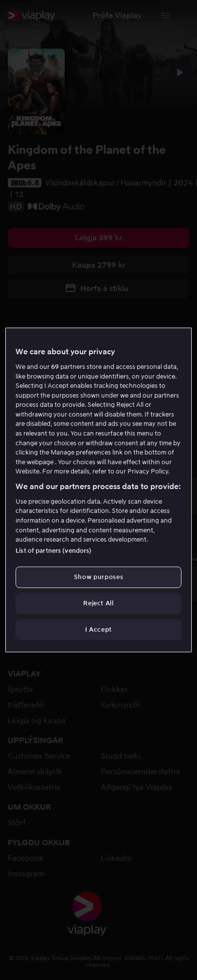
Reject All (98, 603)
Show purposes (98, 577)
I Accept (98, 629)
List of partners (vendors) (54, 551)
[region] (98, 490)
